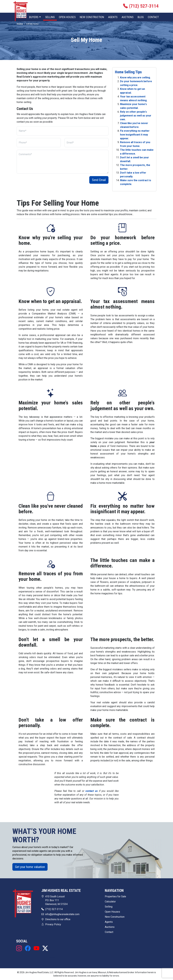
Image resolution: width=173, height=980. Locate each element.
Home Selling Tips (128, 72)
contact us (92, 791)
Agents (113, 17)
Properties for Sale (115, 896)
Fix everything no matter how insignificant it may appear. (135, 135)
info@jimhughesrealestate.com (62, 914)
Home (20, 24)
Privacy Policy (53, 924)
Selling (50, 17)
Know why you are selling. (135, 78)
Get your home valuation (30, 867)
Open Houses (67, 17)
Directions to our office (58, 919)
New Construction (92, 17)
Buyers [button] (35, 17)
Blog (141, 17)
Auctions (128, 17)
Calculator (110, 902)
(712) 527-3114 (54, 909)
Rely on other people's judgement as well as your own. (136, 116)
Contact (153, 17)
